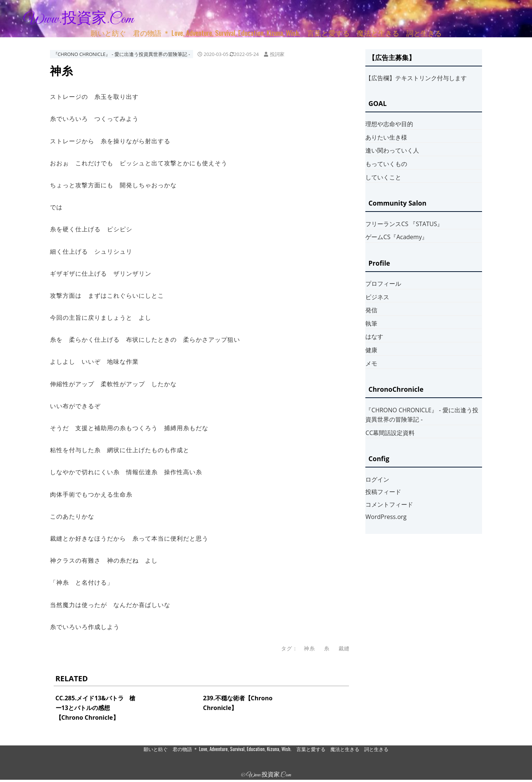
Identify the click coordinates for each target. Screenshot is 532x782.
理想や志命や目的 (389, 124)
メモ (371, 363)
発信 (371, 310)
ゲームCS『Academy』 (396, 237)
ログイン (377, 479)
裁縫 (344, 648)
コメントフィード (389, 504)
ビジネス (377, 297)
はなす (374, 337)
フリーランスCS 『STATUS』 (404, 224)
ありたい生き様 (386, 137)
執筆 (371, 323)
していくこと (383, 177)
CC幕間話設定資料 (390, 433)
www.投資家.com (79, 19)
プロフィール (383, 284)
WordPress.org (386, 517)
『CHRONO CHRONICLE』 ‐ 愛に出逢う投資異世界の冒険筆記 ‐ (122, 54)
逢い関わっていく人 (392, 150)
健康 (371, 350)
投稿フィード (383, 492)
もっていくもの (386, 164)
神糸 (309, 648)
